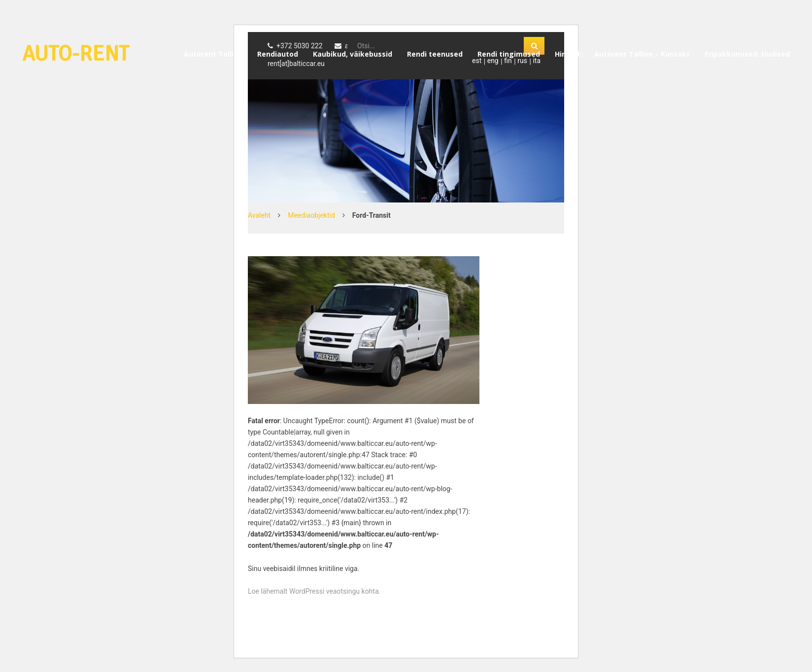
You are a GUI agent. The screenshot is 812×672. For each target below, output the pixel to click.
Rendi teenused (435, 54)
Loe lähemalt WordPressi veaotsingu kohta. (314, 591)
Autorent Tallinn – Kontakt (642, 54)
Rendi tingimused (509, 54)
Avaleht (259, 215)
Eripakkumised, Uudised (747, 54)
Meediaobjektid (311, 215)
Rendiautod (278, 54)
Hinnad (567, 54)
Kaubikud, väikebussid (353, 54)
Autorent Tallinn (213, 54)
